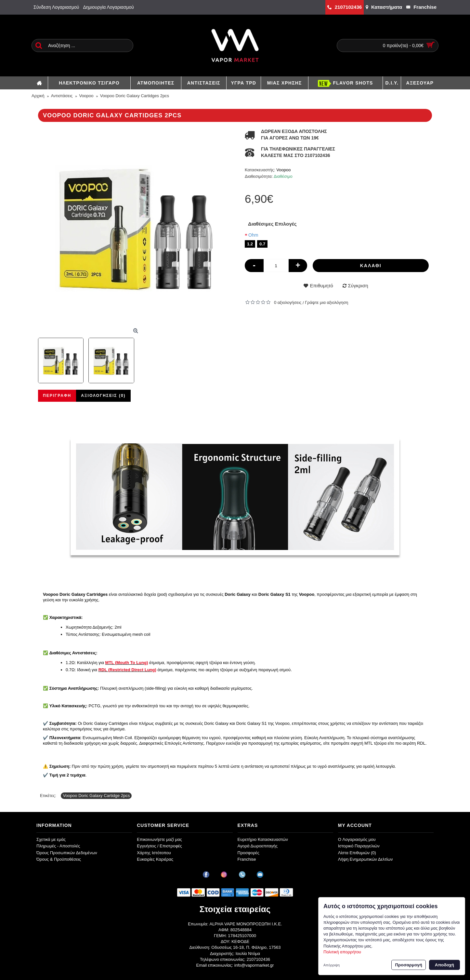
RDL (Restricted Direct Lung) (127, 670)
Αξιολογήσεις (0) (103, 396)
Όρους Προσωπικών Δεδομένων (67, 853)
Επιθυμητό (321, 286)
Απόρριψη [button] (332, 965)
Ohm (253, 235)
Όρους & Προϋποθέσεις (59, 859)
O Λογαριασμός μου (357, 839)
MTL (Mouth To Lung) (127, 663)
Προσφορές (248, 853)
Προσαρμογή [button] (408, 965)
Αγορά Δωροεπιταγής (258, 846)
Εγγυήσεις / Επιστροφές (159, 846)
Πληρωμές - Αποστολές (58, 846)
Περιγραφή (57, 396)
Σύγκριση (358, 286)
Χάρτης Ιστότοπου (154, 853)
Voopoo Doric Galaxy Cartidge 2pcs (96, 796)
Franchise (247, 859)
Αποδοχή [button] (444, 965)
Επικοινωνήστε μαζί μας (159, 839)
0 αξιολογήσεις (288, 302)
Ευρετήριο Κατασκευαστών (263, 839)
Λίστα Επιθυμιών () (357, 853)
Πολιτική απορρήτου (342, 952)
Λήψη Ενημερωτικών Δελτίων (366, 859)
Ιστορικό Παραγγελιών (359, 846)
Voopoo (283, 170)
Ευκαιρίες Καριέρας (155, 859)
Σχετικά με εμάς (51, 839)
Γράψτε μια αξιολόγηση (326, 302)
